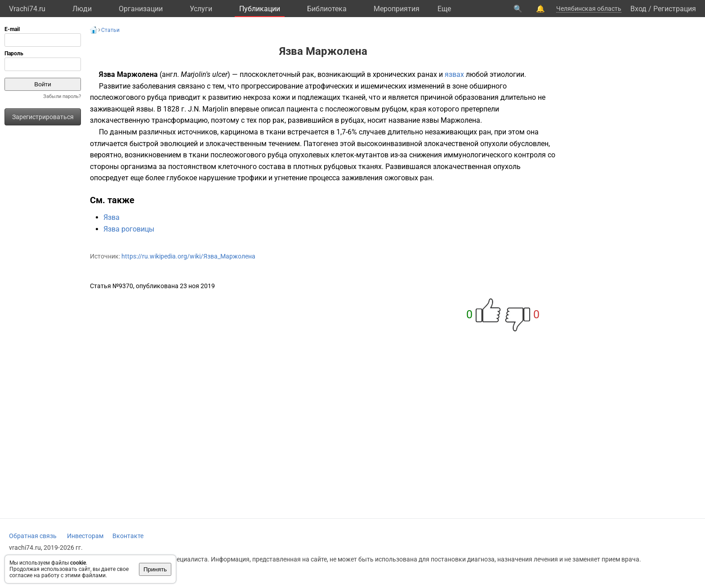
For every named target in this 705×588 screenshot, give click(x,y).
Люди (82, 9)
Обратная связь (33, 536)
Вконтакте (128, 536)
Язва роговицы (129, 229)
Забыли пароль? (62, 96)
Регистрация (675, 9)
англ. (170, 74)
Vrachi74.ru (27, 9)
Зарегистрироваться (43, 117)
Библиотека (327, 9)
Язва (112, 217)
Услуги (201, 9)
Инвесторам (85, 536)
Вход (638, 9)
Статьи (110, 30)
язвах (454, 74)
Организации (141, 9)
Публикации (260, 9)
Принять (155, 569)
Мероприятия (397, 9)
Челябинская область (589, 9)
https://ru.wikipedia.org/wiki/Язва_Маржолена (188, 256)
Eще (444, 9)
